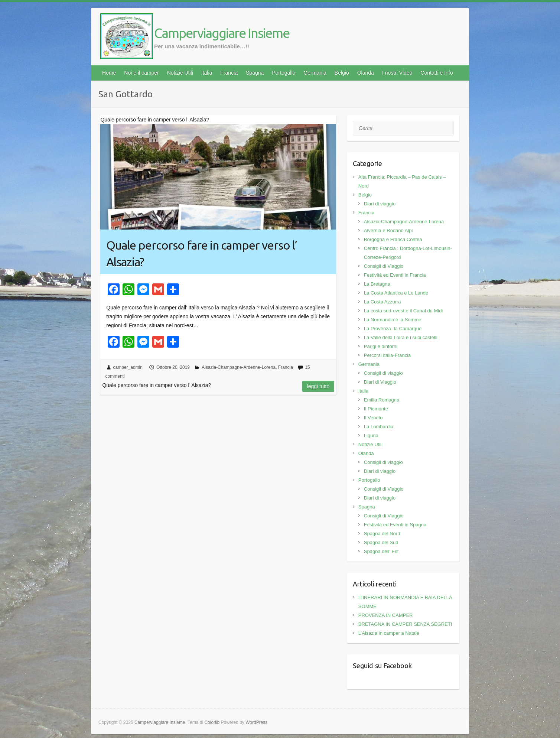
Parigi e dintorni (381, 346)
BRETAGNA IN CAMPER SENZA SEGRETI (405, 624)
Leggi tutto (318, 386)
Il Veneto (373, 418)
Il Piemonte (376, 409)
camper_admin (128, 367)
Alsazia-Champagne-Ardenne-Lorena (239, 367)
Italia (207, 73)
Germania (315, 73)
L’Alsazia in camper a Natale (389, 633)
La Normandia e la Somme (393, 320)
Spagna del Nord (382, 534)
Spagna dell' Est (381, 551)
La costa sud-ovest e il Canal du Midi (403, 311)
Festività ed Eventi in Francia (395, 275)
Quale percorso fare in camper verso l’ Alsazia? (202, 253)
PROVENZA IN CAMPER (386, 615)
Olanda (366, 73)
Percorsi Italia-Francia (387, 355)
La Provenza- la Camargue (393, 329)
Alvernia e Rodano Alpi (388, 230)
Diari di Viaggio (380, 382)
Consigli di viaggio (383, 373)
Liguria (371, 435)
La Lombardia (379, 427)
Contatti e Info (437, 73)
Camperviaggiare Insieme (222, 33)
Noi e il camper (141, 73)
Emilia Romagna (382, 400)
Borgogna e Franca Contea (393, 239)
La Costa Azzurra (382, 302)
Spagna (255, 73)
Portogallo (284, 73)
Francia (229, 73)
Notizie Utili (180, 73)
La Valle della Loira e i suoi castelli (401, 337)
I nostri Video (397, 73)
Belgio (342, 73)
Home (109, 73)
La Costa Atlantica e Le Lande (396, 293)
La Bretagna (377, 284)
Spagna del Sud (381, 542)
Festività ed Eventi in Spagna (395, 525)
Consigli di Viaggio (384, 266)
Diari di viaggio (380, 204)
